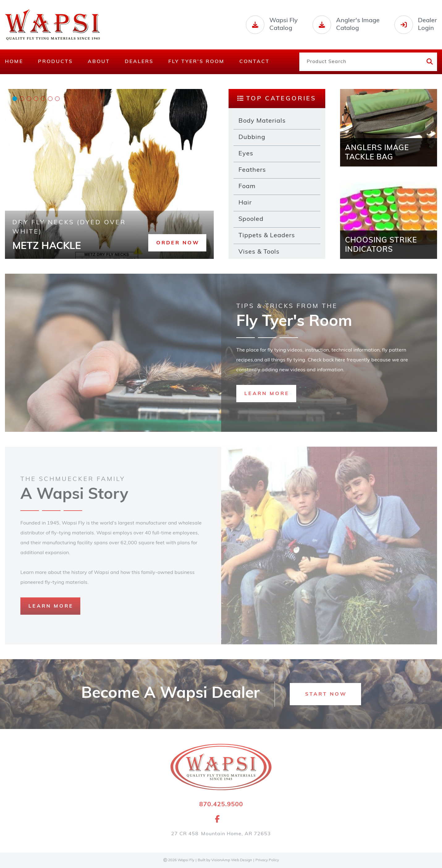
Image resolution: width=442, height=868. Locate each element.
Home (14, 62)
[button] (177, 243)
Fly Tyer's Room (196, 62)
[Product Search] (360, 62)
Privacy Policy (267, 860)
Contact (255, 62)
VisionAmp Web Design (232, 860)
